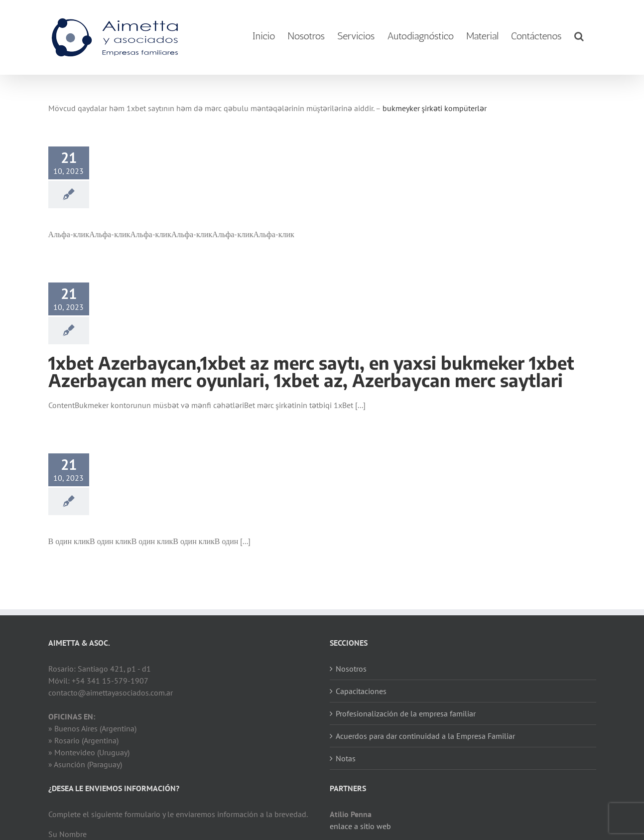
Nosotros (351, 669)
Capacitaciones (361, 691)
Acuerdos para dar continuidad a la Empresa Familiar (425, 736)
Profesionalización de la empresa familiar (406, 713)
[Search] (579, 36)
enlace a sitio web (360, 826)
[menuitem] (264, 36)
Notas (346, 758)
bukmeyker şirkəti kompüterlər (435, 108)
